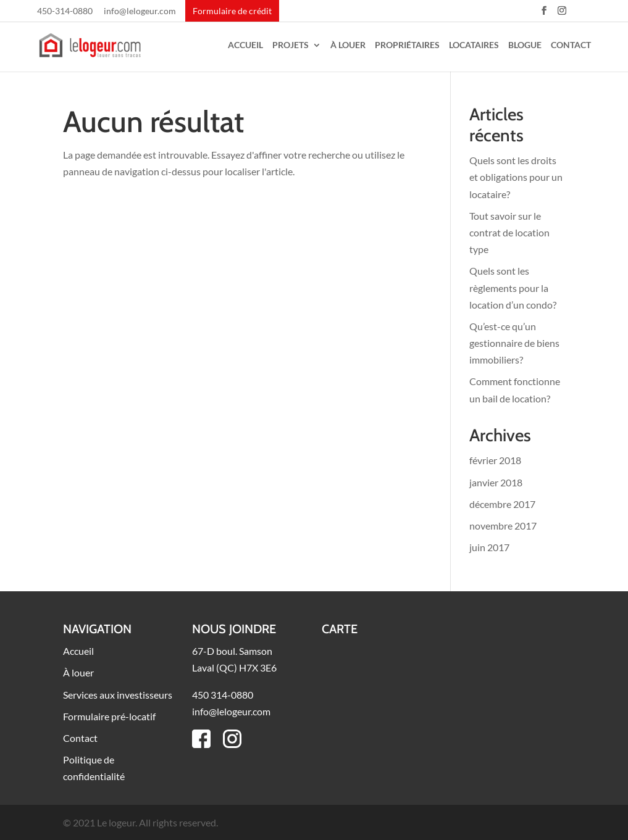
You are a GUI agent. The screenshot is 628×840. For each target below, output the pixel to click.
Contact (571, 45)
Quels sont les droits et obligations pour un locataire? (516, 177)
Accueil (245, 45)
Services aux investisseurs (118, 695)
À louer (348, 45)
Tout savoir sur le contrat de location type (509, 232)
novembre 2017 (503, 526)
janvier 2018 (496, 482)
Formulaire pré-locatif (109, 716)
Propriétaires (407, 45)
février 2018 (495, 460)
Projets (291, 45)
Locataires (474, 45)
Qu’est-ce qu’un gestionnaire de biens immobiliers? (514, 343)
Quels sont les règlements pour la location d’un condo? (513, 287)
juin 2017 (489, 547)
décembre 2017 (502, 504)
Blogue (525, 45)
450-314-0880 (65, 11)
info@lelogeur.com (140, 11)
